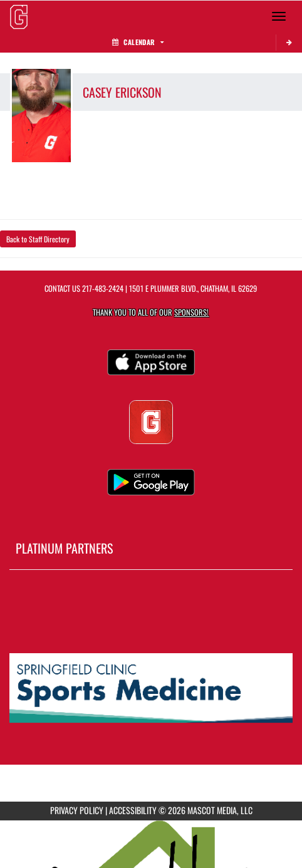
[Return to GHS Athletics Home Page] (19, 16)
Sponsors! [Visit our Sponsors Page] (191, 312)
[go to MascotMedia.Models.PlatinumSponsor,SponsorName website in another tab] (151, 689)
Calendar (138, 42)
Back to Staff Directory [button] (38, 239)
